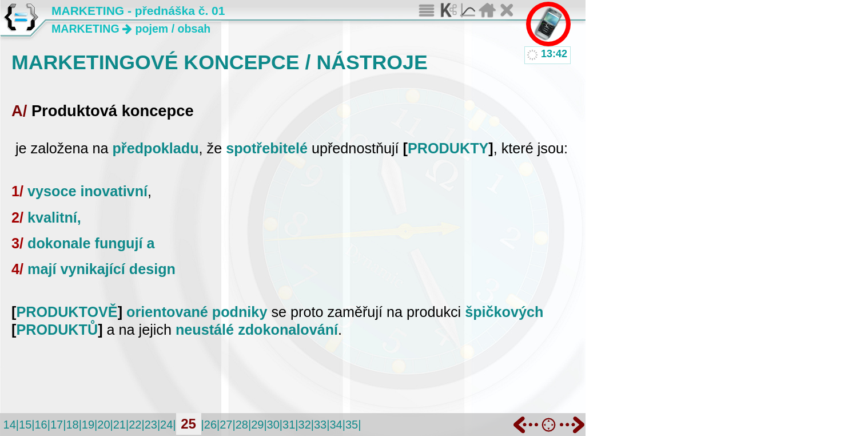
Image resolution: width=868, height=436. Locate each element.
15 (25, 425)
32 (305, 425)
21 (120, 425)
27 (226, 425)
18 (72, 425)
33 (320, 425)
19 (88, 425)
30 (273, 425)
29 (257, 425)
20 (103, 425)
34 (336, 425)
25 (188, 424)
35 (352, 425)
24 (166, 425)
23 (151, 425)
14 (10, 425)
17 (57, 425)
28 (242, 425)
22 (135, 425)
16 (41, 425)
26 (210, 425)
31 (289, 425)
